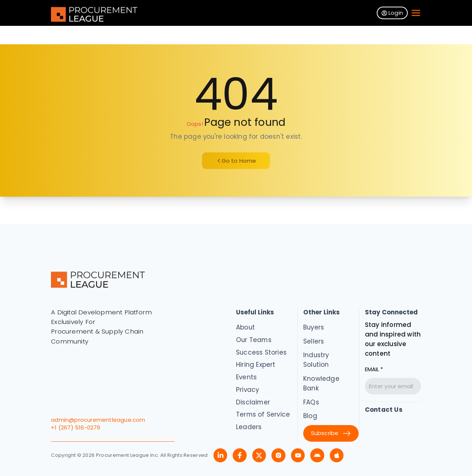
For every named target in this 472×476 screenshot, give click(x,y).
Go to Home (236, 161)
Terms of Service (263, 414)
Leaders (249, 427)
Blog (310, 416)
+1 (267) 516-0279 (76, 427)
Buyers (314, 327)
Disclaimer (253, 402)
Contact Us (384, 410)
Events (246, 377)
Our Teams (254, 340)
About (245, 327)
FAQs (311, 402)
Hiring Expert (256, 365)
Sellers (314, 341)
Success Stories (261, 352)
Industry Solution (316, 360)
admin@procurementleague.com (98, 420)
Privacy (247, 390)
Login (392, 13)
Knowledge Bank (321, 383)
